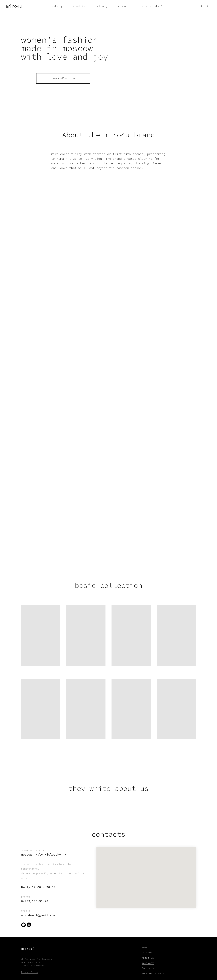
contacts (124, 6)
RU (208, 6)
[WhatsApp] (24, 925)
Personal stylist (154, 973)
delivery (102, 6)
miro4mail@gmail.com (38, 915)
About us (148, 958)
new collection (63, 78)
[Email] (29, 925)
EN (200, 6)
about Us (79, 6)
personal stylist (153, 6)
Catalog (147, 952)
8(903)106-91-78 (35, 901)
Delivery (148, 963)
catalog (57, 6)
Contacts (148, 968)
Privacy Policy (30, 972)
